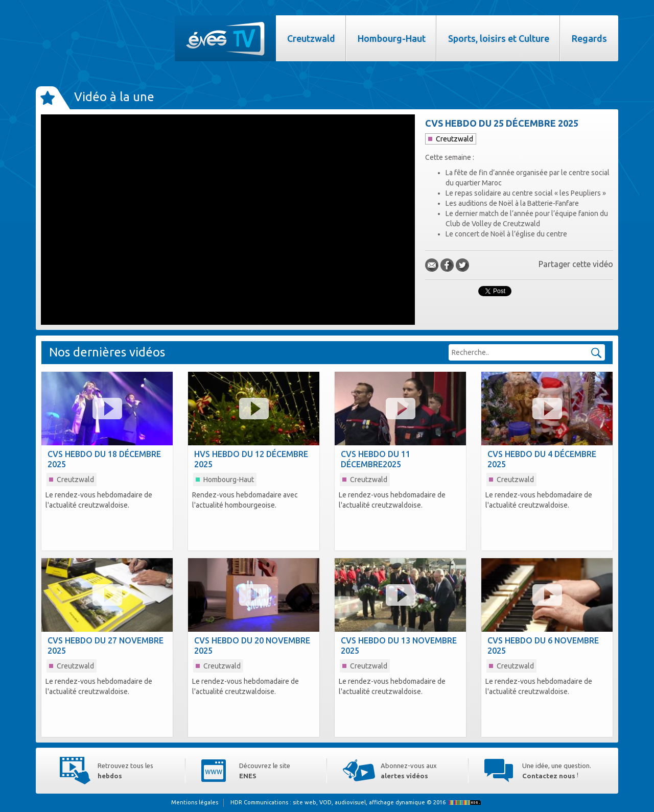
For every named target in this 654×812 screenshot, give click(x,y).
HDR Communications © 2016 (357, 802)
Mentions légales (195, 802)
